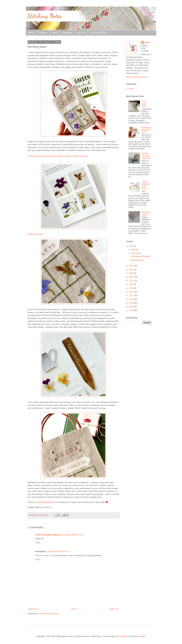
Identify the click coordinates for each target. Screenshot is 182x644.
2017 (131, 295)
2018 (131, 292)
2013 (131, 310)
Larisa (147, 42)
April (133, 250)
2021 (131, 281)
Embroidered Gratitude (140, 256)
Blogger (142, 636)
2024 (131, 270)
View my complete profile (137, 77)
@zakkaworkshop (46, 502)
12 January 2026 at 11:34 (73, 535)
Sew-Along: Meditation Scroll (146, 130)
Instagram (67, 33)
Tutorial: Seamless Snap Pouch (146, 185)
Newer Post (33, 609)
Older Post (114, 609)
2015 (131, 303)
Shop (55, 33)
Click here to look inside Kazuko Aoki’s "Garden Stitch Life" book (58, 156)
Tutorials (43, 33)
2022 (131, 277)
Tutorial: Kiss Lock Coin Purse (146, 156)
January (135, 253)
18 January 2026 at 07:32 (58, 552)
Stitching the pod (35, 234)
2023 (131, 273)
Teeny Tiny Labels (146, 213)
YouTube (81, 33)
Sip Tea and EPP (99, 33)
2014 (131, 307)
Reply (38, 543)
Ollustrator (123, 636)
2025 (131, 266)
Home (31, 33)
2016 (131, 299)
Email (131, 89)
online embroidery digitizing (48, 535)
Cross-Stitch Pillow (144, 104)
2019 (131, 288)
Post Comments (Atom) (49, 614)
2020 (131, 284)
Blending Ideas (137, 260)
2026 (131, 246)
